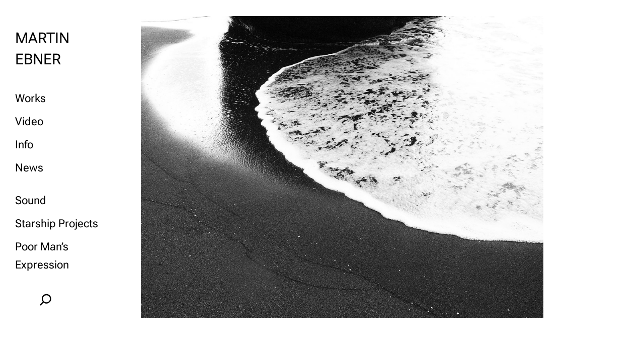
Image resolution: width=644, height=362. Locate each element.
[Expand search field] (46, 300)
